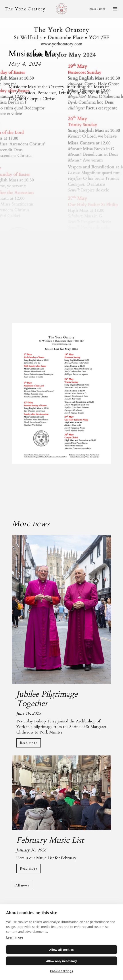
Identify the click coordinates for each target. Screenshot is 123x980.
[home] (24, 9)
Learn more (15, 937)
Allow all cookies (62, 950)
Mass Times (97, 9)
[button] (115, 9)
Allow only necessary (61, 961)
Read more (29, 743)
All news (22, 885)
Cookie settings (61, 971)
